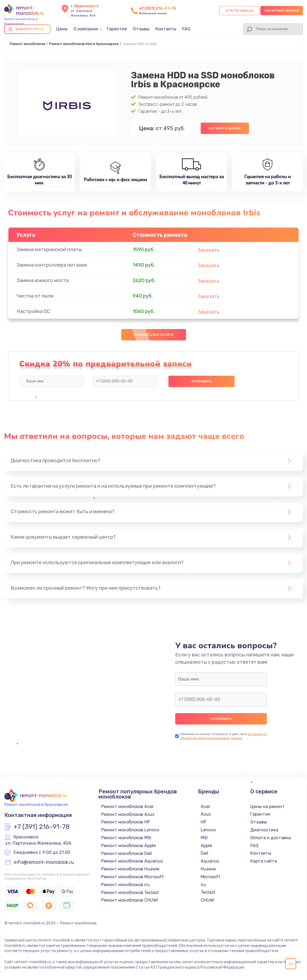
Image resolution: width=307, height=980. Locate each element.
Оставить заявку (225, 128)
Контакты (166, 29)
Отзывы (141, 29)
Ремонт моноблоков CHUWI (129, 900)
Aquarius (210, 861)
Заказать (209, 250)
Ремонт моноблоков (28, 44)
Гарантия (117, 29)
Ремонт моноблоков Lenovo (130, 830)
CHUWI (207, 900)
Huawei (208, 869)
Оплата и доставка (271, 838)
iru (203, 885)
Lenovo (208, 830)
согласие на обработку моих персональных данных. (223, 736)
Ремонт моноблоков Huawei (130, 869)
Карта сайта (264, 861)
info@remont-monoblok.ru (44, 863)
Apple (206, 846)
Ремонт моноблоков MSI (126, 838)
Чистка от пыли (35, 296)
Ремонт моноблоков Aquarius (132, 861)
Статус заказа (239, 11)
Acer (205, 807)
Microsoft (210, 877)
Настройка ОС (33, 311)
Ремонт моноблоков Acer (127, 807)
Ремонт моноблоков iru (125, 885)
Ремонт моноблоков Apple (128, 846)
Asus (206, 814)
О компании (86, 29)
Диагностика (264, 830)
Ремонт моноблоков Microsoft (132, 877)
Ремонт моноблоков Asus (128, 814)
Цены (62, 29)
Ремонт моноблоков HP (126, 822)
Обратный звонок (282, 11)
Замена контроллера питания (52, 265)
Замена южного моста (43, 280)
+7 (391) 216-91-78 (157, 9)
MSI (204, 838)
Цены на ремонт (268, 807)
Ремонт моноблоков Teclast (130, 893)
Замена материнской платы (49, 250)
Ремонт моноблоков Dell (127, 853)
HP (204, 822)
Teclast (208, 892)
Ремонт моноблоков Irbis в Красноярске (84, 44)
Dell (204, 853)
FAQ (186, 29)
